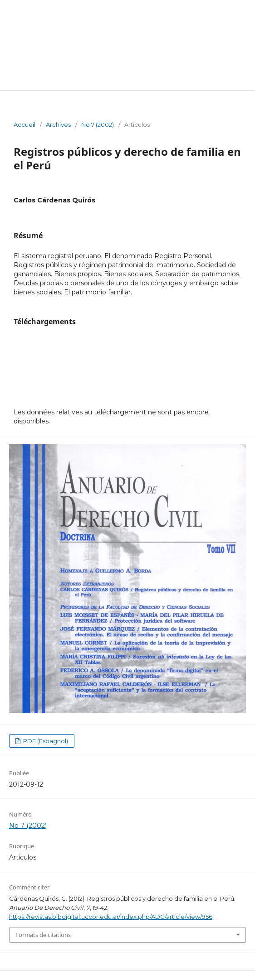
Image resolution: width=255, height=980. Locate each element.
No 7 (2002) (98, 125)
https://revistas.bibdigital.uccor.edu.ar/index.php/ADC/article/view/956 (111, 917)
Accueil (25, 125)
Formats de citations (43, 935)
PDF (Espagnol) (45, 741)
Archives (58, 125)
